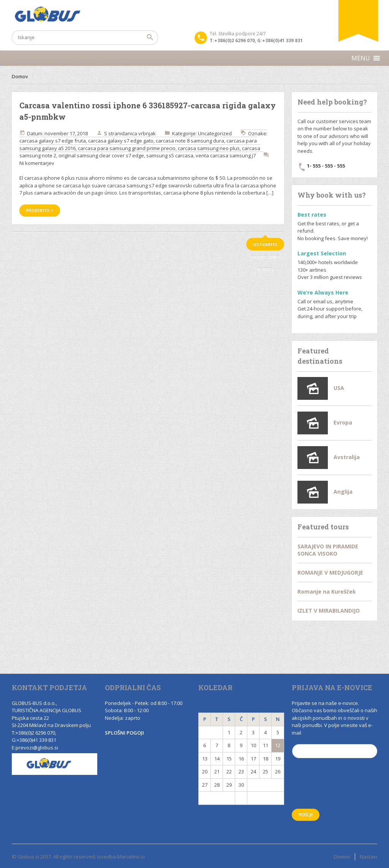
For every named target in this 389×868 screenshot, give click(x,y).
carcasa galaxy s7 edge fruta (53, 141)
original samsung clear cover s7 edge (101, 155)
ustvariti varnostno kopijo (265, 246)
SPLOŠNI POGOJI (124, 733)
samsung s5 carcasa (170, 155)
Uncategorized (215, 133)
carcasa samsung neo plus (209, 148)
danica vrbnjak (139, 133)
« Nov (217, 798)
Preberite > (40, 210)
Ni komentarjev (37, 163)
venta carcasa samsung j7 (226, 155)
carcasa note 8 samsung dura (190, 141)
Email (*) (335, 750)
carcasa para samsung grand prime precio (127, 148)
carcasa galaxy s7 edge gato (121, 141)
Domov (20, 77)
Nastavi (368, 857)
